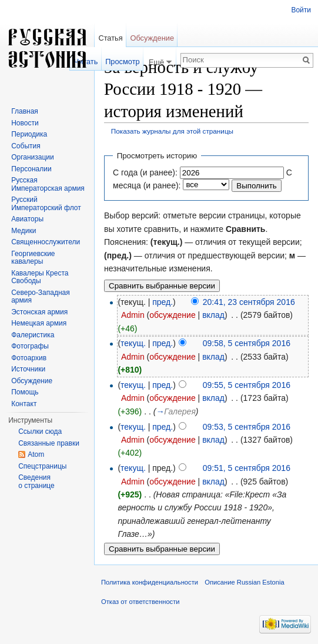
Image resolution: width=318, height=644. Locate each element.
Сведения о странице (36, 482)
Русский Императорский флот (46, 204)
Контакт (24, 404)
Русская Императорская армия (48, 184)
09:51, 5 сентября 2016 (247, 468)
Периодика (29, 134)
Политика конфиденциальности (150, 582)
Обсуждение (152, 38)
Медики (24, 231)
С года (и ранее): (145, 172)
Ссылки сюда (40, 431)
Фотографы (30, 346)
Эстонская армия (39, 312)
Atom (36, 454)
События (26, 146)
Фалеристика (33, 335)
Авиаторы (27, 219)
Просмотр (122, 62)
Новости (25, 123)
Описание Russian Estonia (244, 582)
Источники (28, 369)
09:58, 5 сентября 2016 (247, 343)
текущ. (133, 343)
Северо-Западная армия (41, 297)
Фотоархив (29, 358)
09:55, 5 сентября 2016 (247, 385)
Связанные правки (49, 443)
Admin (133, 315)
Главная (25, 111)
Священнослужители (46, 242)
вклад (213, 315)
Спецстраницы (42, 466)
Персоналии (31, 169)
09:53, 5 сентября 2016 (247, 427)
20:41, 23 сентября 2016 (249, 302)
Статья (110, 38)
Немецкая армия (39, 323)
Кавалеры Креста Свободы (40, 277)
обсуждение (172, 315)
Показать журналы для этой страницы (172, 131)
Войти (301, 10)
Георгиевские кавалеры (33, 258)
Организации (33, 157)
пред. (163, 302)
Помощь (25, 392)
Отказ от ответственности (140, 602)
